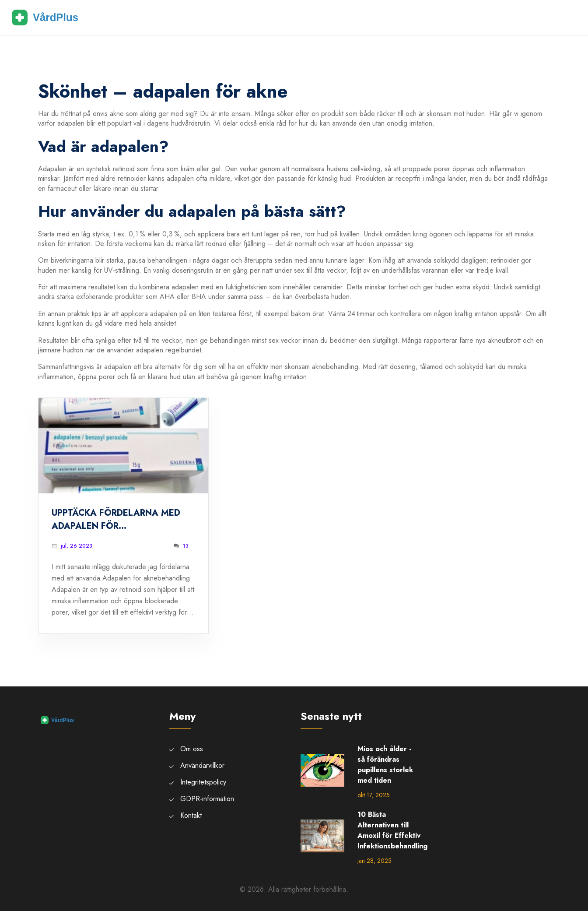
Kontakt (191, 815)
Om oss (192, 749)
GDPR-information (207, 799)
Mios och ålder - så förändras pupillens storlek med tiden (385, 765)
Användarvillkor (202, 765)
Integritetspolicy (203, 782)
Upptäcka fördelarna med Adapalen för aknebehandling (116, 520)
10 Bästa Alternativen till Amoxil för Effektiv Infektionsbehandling (392, 830)
